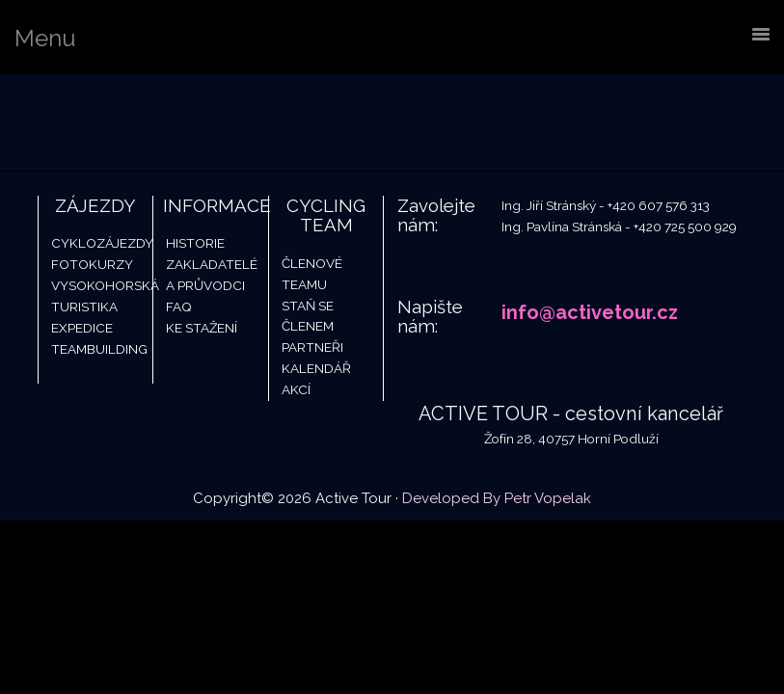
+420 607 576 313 (659, 205)
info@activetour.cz (590, 312)
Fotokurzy (92, 264)
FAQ (179, 307)
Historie (195, 243)
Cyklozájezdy (102, 243)
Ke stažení (202, 328)
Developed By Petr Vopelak (497, 498)
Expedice (82, 328)
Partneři (312, 347)
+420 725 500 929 (685, 227)
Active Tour (145, 122)
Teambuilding (99, 349)
